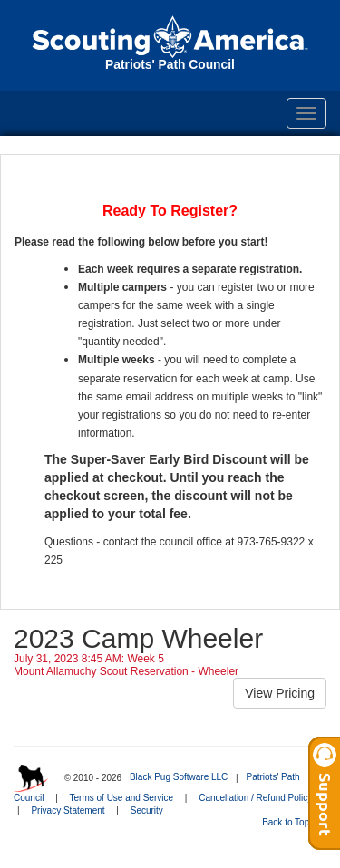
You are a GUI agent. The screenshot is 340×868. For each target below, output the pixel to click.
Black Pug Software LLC (179, 777)
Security (147, 810)
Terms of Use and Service (122, 798)
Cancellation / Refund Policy (255, 798)
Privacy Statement (68, 810)
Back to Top (291, 822)
